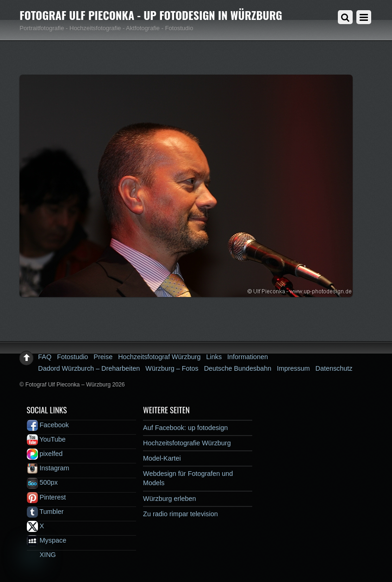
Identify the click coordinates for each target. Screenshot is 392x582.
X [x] (36, 526)
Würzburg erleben (169, 499)
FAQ (45, 357)
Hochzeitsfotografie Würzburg (187, 443)
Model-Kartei (162, 458)
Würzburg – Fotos (172, 368)
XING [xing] (41, 555)
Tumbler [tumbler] (45, 512)
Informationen (248, 357)
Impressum (293, 368)
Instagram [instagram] (48, 468)
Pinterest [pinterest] (47, 497)
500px (42, 482)
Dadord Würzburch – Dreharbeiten (89, 368)
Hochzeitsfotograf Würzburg (159, 357)
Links (214, 357)
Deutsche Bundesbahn (238, 368)
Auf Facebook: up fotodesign (185, 428)
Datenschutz (334, 368)
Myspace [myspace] (47, 540)
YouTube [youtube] (46, 439)
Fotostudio (72, 357)
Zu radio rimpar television (180, 514)
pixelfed (45, 454)
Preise (103, 357)
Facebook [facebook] (48, 425)
